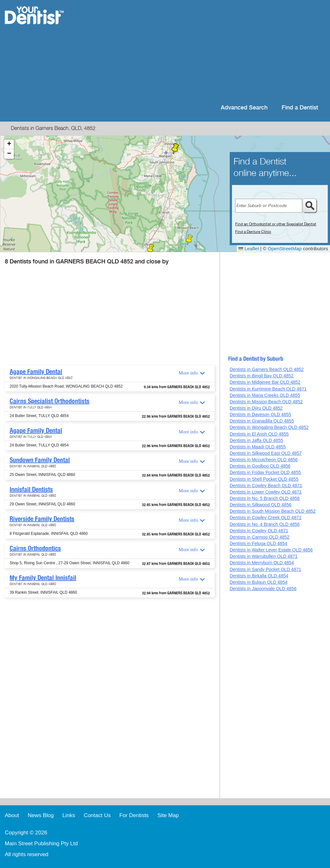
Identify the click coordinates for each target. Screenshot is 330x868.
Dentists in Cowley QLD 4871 (259, 531)
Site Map (168, 815)
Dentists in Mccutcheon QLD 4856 (264, 460)
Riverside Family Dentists (42, 519)
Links (69, 815)
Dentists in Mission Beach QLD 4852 (266, 402)
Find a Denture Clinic (253, 232)
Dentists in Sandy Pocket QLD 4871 (265, 569)
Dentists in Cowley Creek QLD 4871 (266, 518)
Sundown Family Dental (40, 460)
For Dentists (134, 815)
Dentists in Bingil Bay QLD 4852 (262, 376)
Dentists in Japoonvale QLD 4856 (263, 589)
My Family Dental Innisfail (43, 578)
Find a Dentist (300, 108)
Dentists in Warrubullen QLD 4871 (264, 556)
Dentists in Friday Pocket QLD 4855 (265, 472)
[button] (189, 240)
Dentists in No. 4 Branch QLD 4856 (265, 524)
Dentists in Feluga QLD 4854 (259, 543)
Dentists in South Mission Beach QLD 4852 (273, 511)
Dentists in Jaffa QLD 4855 (256, 440)
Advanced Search (244, 108)
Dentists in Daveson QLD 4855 (260, 414)
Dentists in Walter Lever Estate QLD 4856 (271, 550)
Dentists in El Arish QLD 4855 (259, 434)
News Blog (41, 815)
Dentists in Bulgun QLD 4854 (259, 582)
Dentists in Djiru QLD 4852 (256, 408)
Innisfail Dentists (31, 489)
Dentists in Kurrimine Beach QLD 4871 (268, 389)
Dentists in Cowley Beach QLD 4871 (266, 486)
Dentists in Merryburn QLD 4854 (262, 563)
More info (188, 373)
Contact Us (97, 815)
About (12, 815)
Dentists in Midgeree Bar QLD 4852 (265, 382)
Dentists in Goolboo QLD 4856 (260, 466)
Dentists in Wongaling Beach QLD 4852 (269, 427)
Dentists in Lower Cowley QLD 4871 (266, 492)
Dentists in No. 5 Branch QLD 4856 (265, 498)
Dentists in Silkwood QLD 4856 (261, 505)
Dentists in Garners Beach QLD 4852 (267, 369)
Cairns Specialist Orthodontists (50, 401)
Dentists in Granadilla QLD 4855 (262, 421)
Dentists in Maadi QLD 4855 (258, 447)
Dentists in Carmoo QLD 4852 (260, 537)
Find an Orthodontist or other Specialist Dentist (276, 224)
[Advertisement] (206, 51)
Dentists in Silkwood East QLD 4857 (266, 453)
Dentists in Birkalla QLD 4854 (259, 576)
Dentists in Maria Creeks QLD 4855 (265, 395)
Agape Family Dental (36, 372)
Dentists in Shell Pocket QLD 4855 (264, 479)
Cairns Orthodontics (35, 548)
